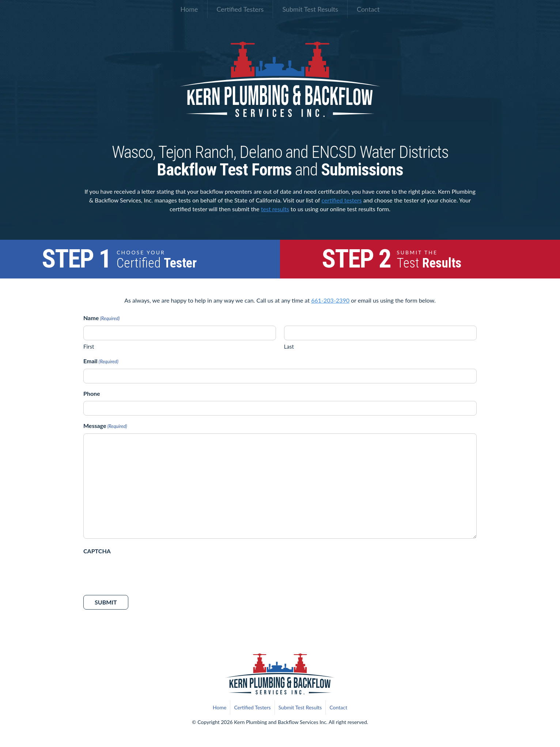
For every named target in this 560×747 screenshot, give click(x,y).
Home (189, 9)
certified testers (341, 200)
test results (275, 209)
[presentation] (139, 573)
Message (105, 426)
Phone (92, 393)
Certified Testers (240, 9)
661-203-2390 (330, 300)
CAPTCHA (97, 551)
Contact (368, 9)
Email (101, 361)
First (89, 346)
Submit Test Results (310, 9)
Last (289, 346)
